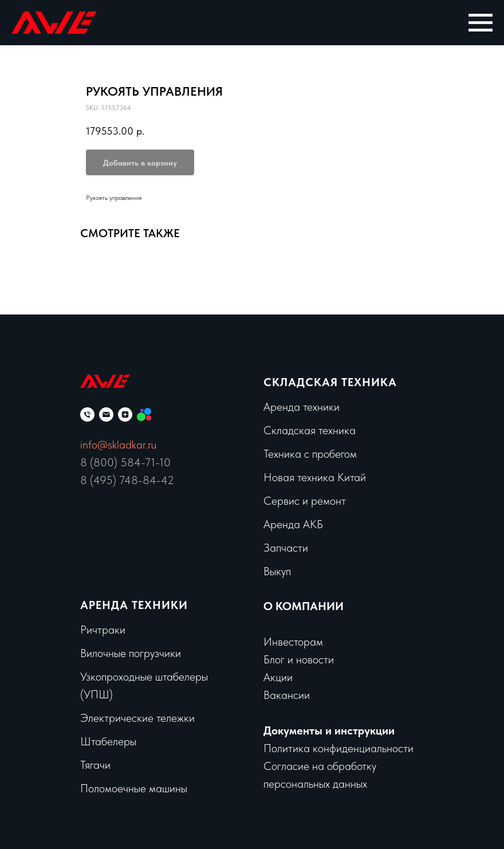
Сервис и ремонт (305, 501)
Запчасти (286, 548)
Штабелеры (108, 741)
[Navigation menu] (481, 23)
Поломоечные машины (134, 788)
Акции (278, 677)
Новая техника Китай (315, 477)
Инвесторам (293, 642)
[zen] (125, 414)
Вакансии (287, 695)
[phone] (87, 414)
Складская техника (330, 382)
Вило (92, 653)
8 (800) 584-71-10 (125, 462)
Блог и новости (299, 659)
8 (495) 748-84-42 (127, 480)
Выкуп (277, 571)
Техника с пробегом (310, 454)
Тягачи (95, 765)
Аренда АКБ (293, 524)
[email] (106, 414)
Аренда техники (302, 407)
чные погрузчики (142, 653)
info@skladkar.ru (118, 445)
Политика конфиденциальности (338, 748)
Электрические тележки (137, 718)
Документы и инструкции (329, 730)
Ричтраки (103, 630)
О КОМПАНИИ (304, 606)
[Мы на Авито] (144, 414)
